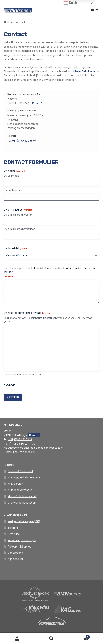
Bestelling (14, 534)
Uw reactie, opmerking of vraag (28, 313)
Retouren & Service (19, 547)
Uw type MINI (16, 249)
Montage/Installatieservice (24, 477)
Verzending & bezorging (22, 540)
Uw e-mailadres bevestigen (19, 229)
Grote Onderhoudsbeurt (22, 503)
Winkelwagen (79, 636)
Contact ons (15, 553)
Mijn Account (15, 559)
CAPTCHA (10, 386)
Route (37, 103)
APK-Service (15, 484)
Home (11, 22)
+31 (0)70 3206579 (24, 141)
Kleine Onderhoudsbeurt (22, 496)
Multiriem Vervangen (20, 490)
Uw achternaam (13, 190)
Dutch (70, 3)
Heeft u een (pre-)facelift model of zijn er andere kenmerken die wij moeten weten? (49, 272)
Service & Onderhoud (20, 471)
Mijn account (17, 639)
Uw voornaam (12, 176)
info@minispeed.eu (24, 452)
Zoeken (51, 639)
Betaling (13, 528)
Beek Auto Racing (86, 72)
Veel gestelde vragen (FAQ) (24, 521)
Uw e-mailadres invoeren (18, 215)
